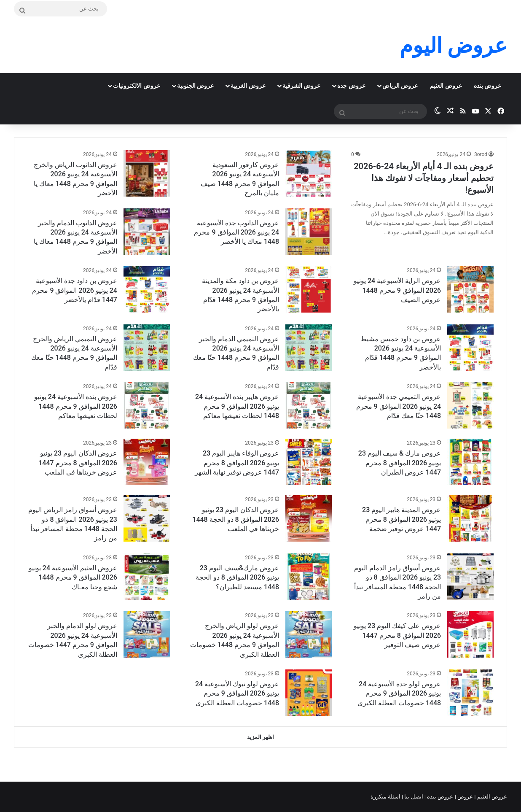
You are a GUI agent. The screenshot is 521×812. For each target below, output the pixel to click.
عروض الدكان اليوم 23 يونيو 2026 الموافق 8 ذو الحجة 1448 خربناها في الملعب (236, 519)
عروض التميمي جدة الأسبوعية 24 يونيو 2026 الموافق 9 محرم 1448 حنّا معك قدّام (399, 406)
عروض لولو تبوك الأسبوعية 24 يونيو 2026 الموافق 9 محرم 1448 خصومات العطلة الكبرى (237, 693)
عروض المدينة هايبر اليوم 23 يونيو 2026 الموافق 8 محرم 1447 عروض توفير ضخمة (401, 519)
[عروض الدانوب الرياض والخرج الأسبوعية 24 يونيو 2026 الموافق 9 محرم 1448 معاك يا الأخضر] (147, 173)
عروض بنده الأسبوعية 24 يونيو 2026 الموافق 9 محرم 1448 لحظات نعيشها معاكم (76, 406)
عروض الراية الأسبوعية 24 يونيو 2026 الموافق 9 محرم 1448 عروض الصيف (397, 290)
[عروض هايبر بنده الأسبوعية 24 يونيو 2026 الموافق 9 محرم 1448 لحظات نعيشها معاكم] (309, 405)
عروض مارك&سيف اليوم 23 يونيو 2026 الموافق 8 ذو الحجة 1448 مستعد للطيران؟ (237, 577)
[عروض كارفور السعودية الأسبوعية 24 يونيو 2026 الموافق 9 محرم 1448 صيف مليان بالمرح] (309, 173)
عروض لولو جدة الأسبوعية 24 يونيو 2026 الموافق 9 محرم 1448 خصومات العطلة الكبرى (399, 693)
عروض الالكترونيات (136, 86)
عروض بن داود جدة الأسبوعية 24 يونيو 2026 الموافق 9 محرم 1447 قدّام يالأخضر (75, 290)
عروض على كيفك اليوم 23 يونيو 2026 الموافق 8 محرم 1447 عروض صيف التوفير (397, 635)
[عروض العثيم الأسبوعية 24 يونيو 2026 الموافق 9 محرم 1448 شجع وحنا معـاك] (147, 577)
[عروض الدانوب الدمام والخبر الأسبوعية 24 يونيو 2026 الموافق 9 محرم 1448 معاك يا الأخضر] (147, 232)
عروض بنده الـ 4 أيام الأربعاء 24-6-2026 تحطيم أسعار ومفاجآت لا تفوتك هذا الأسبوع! (424, 178)
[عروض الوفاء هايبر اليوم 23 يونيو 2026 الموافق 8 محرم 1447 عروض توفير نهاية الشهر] (309, 462)
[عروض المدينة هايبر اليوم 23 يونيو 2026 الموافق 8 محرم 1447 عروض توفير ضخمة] (470, 518)
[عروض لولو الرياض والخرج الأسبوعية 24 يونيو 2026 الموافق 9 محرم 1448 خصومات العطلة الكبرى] (309, 634)
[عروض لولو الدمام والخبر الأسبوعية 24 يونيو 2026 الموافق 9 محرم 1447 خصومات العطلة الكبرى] (147, 634)
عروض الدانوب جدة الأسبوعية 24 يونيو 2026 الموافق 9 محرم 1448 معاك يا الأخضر (236, 232)
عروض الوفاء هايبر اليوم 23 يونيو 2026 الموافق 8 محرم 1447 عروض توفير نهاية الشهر (237, 463)
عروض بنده (487, 86)
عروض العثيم (446, 86)
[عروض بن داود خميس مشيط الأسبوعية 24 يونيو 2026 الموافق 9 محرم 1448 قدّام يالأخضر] (470, 348)
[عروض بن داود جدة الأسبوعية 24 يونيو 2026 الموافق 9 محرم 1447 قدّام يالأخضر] (147, 289)
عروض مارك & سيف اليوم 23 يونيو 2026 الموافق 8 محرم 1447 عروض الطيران (400, 463)
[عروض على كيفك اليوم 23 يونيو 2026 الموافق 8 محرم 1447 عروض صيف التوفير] (470, 634)
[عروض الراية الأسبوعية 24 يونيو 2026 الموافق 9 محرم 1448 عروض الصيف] (470, 289)
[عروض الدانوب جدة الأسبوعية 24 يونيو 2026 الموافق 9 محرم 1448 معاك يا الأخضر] (309, 232)
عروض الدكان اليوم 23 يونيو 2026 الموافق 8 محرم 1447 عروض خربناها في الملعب (78, 463)
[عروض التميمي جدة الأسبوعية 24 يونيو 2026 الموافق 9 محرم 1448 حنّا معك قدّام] (470, 405)
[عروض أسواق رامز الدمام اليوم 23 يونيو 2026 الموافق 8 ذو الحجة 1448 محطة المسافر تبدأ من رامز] (470, 577)
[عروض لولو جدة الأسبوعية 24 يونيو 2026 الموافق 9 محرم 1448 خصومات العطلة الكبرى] (470, 693)
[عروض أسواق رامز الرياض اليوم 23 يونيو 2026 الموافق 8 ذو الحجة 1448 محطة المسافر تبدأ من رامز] (147, 518)
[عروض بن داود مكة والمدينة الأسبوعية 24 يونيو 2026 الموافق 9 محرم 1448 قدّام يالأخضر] (309, 289)
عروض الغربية (248, 86)
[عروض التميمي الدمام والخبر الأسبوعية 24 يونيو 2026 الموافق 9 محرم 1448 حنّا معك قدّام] (309, 348)
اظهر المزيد (260, 737)
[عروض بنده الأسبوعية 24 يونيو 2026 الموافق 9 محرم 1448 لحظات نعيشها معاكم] (147, 405)
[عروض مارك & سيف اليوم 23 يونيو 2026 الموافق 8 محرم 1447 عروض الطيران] (470, 462)
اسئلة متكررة (386, 797)
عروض (465, 797)
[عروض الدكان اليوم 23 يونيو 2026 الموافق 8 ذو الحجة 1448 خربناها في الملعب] (309, 518)
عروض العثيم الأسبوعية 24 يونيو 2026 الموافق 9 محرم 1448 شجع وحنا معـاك (73, 577)
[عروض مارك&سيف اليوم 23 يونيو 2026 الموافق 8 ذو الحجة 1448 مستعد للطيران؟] (309, 577)
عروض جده (351, 86)
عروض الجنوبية (195, 86)
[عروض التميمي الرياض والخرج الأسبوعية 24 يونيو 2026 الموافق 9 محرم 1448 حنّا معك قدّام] (147, 348)
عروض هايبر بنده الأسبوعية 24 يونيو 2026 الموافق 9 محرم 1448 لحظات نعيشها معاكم (237, 406)
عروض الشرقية (301, 86)
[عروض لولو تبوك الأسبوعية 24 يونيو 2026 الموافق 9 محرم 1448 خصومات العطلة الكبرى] (309, 693)
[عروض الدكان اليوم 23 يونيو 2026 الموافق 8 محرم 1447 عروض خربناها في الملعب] (147, 462)
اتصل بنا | (413, 797)
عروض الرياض (400, 86)
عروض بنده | (440, 797)
